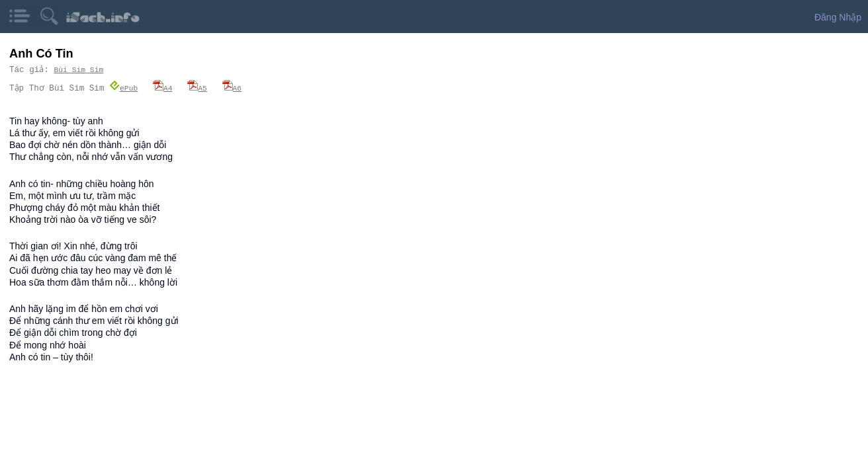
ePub (123, 88)
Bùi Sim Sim (79, 70)
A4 (163, 88)
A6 (232, 88)
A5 (197, 88)
